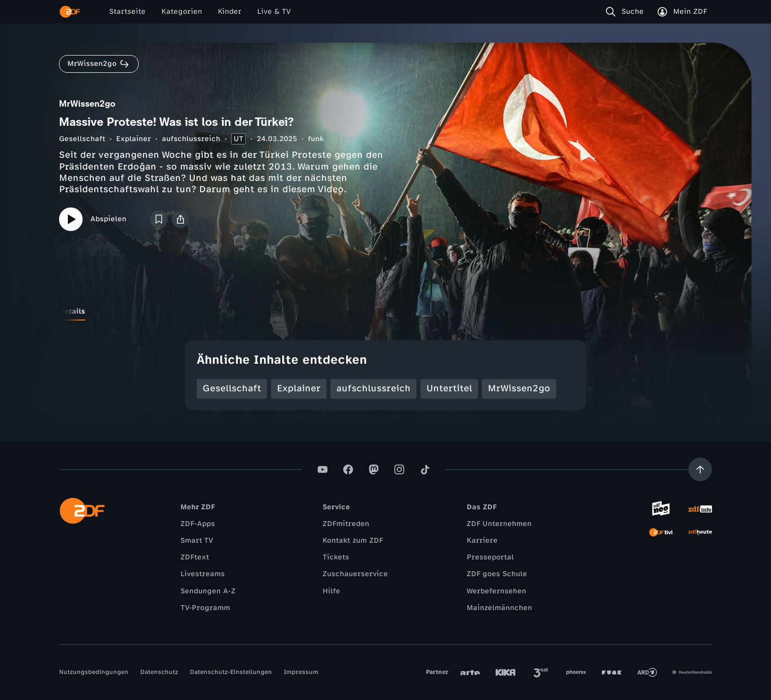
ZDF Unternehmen (499, 524)
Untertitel (449, 388)
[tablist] (385, 312)
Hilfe (331, 591)
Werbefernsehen (496, 591)
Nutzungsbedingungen (94, 672)
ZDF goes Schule (497, 574)
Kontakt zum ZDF (353, 540)
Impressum (301, 672)
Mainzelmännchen (499, 608)
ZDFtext (195, 557)
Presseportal (490, 557)
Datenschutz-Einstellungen (231, 672)
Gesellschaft (82, 139)
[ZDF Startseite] (70, 12)
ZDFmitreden (346, 524)
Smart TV (197, 540)
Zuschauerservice (355, 574)
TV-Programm (205, 608)
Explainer (133, 139)
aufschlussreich (191, 139)
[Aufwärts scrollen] (700, 469)
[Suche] (627, 12)
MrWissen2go (519, 388)
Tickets (336, 557)
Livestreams (203, 574)
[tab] (72, 312)
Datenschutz (159, 672)
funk (316, 139)
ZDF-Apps (198, 524)
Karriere (482, 540)
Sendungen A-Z (208, 591)
